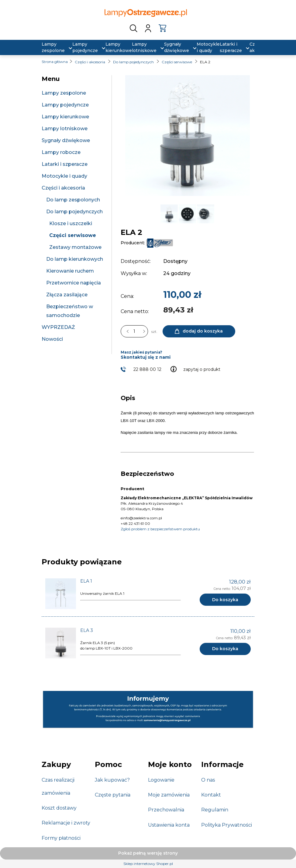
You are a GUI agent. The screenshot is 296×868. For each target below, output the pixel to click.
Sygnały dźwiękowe (66, 140)
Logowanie (161, 780)
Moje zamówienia (169, 795)
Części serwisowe (73, 235)
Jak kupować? (112, 780)
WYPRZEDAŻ (58, 327)
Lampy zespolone (64, 93)
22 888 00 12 (147, 369)
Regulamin (215, 810)
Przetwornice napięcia (74, 283)
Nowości (52, 339)
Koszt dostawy (59, 808)
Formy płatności (61, 838)
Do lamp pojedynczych (74, 212)
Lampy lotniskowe (65, 129)
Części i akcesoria (63, 188)
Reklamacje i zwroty (66, 823)
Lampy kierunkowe (65, 117)
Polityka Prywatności (227, 825)
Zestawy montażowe (75, 247)
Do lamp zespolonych (73, 200)
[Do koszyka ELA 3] (225, 649)
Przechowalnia (166, 810)
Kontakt (211, 795)
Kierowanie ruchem (70, 271)
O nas (208, 780)
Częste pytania (113, 795)
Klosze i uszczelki (71, 223)
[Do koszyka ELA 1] (225, 600)
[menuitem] (53, 47)
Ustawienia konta (169, 825)
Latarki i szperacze (65, 164)
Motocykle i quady (64, 176)
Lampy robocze (61, 152)
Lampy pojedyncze (65, 105)
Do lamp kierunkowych (75, 259)
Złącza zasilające (67, 295)
